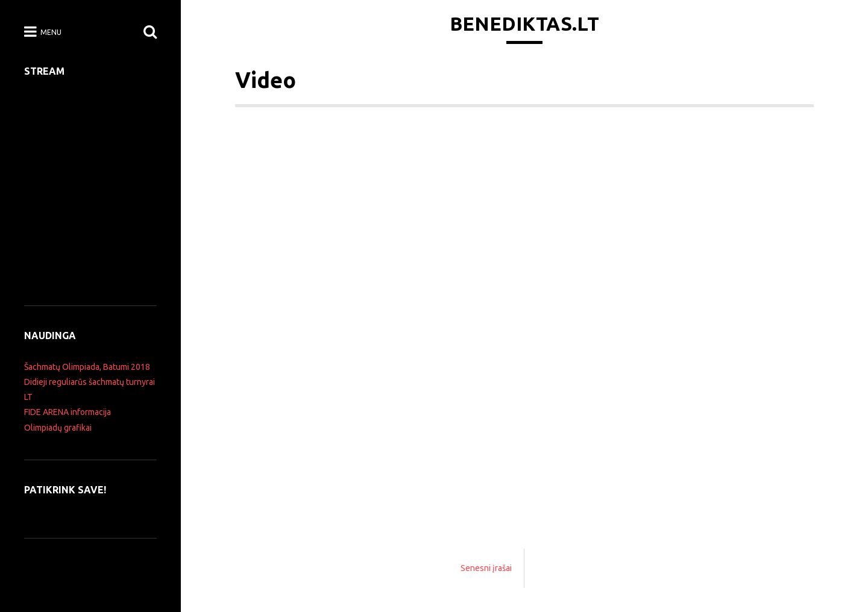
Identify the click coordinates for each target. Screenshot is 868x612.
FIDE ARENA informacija (68, 412)
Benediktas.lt (524, 23)
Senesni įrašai (486, 568)
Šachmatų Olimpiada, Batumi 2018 (87, 367)
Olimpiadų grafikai (58, 428)
